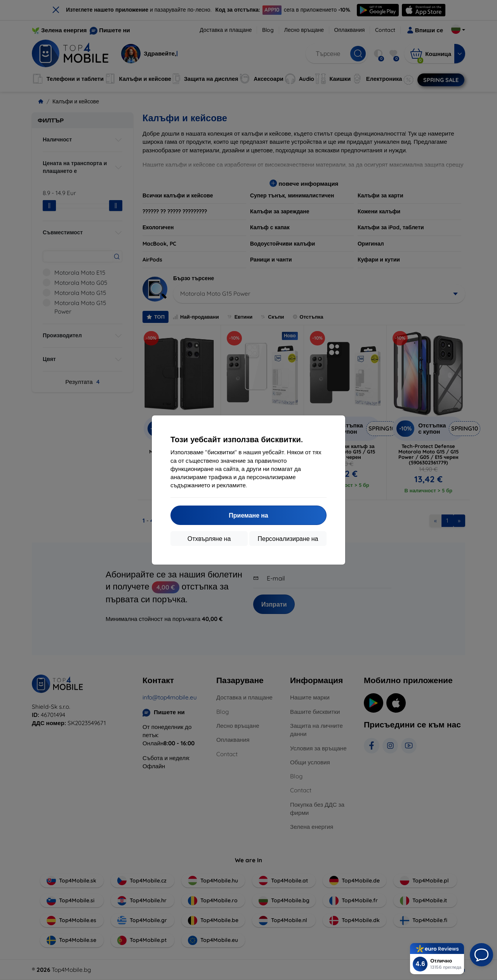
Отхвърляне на (209, 539)
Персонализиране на (288, 539)
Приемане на (248, 515)
